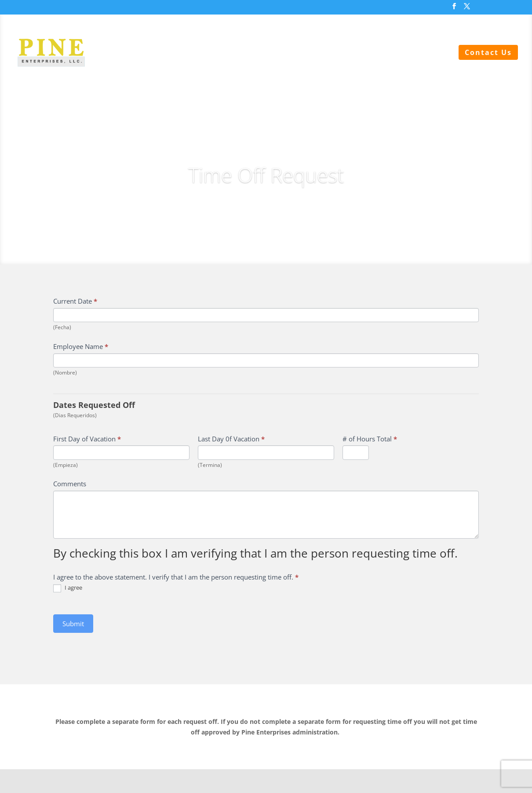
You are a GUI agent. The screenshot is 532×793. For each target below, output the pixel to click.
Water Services (280, 53)
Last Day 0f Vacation (231, 439)
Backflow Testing (360, 53)
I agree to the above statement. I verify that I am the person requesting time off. (176, 577)
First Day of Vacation (87, 439)
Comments (70, 484)
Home (150, 53)
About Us (428, 53)
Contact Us (488, 52)
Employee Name (81, 346)
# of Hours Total (370, 439)
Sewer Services (205, 53)
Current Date (75, 301)
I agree (68, 588)
